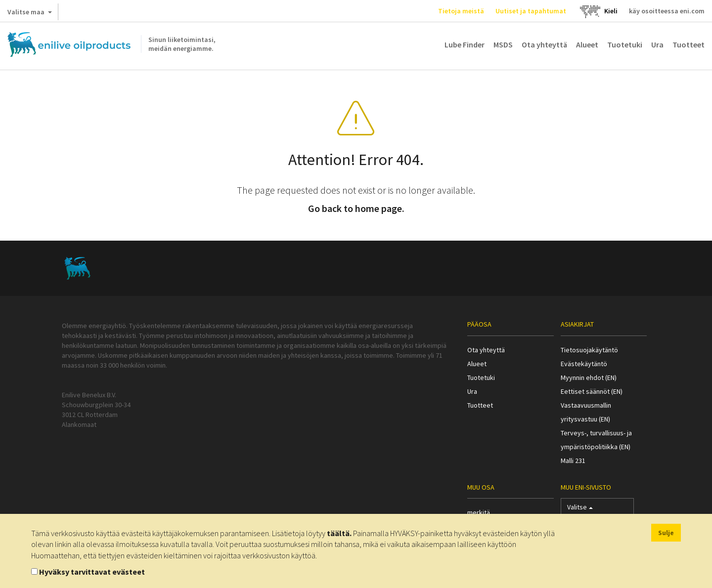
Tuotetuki (625, 44)
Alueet (587, 44)
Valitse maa (30, 14)
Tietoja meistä (461, 11)
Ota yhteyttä (544, 44)
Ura (657, 44)
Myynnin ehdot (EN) (589, 378)
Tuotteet (689, 44)
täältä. (339, 533)
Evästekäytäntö (584, 364)
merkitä (479, 512)
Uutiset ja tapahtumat (531, 11)
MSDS (503, 44)
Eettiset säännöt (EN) (592, 391)
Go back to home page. (356, 208)
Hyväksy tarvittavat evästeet (92, 572)
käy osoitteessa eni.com (667, 11)
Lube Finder (465, 44)
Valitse (580, 509)
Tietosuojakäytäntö (589, 350)
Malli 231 (573, 461)
